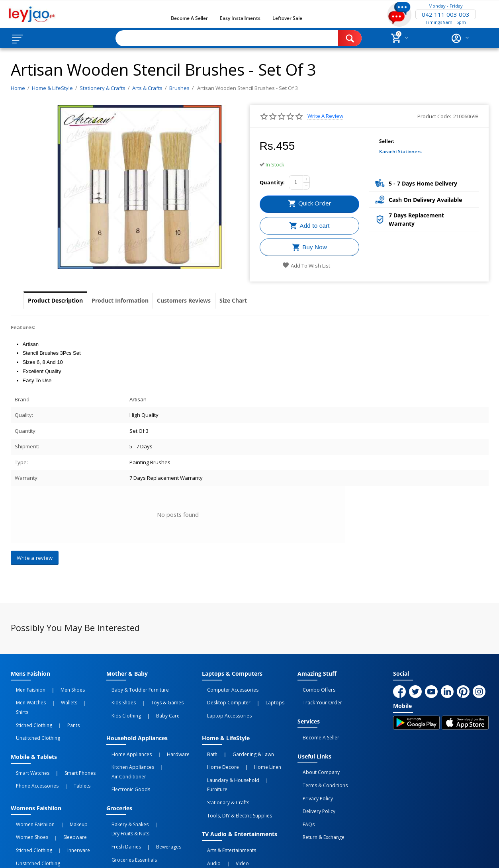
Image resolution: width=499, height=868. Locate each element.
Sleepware (59, 797)
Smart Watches (27, 745)
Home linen (251, 749)
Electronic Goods (126, 757)
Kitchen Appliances (128, 749)
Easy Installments (240, 18)
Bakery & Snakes (125, 788)
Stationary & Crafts (223, 766)
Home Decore (218, 749)
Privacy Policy (313, 776)
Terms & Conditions (320, 767)
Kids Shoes (118, 697)
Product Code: (434, 116)
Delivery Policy (314, 784)
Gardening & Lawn (237, 740)
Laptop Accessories (224, 706)
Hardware (162, 740)
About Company (316, 758)
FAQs (303, 793)
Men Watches (26, 697)
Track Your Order (317, 697)
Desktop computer (224, 697)
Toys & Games (151, 697)
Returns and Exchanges (219, 855)
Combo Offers (314, 688)
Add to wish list (306, 266)
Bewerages (152, 797)
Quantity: (272, 182)
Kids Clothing (121, 706)
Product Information (144, 301)
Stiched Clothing (29, 706)
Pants (57, 706)
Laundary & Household (228, 757)
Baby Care (152, 706)
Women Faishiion (30, 788)
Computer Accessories (228, 688)
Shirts (71, 697)
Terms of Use (163, 855)
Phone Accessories (32, 754)
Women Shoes (27, 797)
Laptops (259, 697)
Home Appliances (126, 740)
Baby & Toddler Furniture (135, 688)
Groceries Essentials (129, 805)
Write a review (325, 116)
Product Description (64, 301)
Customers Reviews (224, 301)
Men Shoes (56, 688)
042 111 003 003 (446, 14)
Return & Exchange (318, 802)
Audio (209, 814)
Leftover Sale (287, 18)
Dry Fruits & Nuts (166, 788)
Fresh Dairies (121, 797)
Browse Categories (55, 38)
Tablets (66, 754)
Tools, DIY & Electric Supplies (234, 775)
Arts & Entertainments (226, 805)
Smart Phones (64, 745)
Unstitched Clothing (33, 714)
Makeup (62, 788)
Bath (207, 740)
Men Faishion (25, 688)
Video (226, 814)
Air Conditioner (170, 749)
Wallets (53, 697)
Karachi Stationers (400, 152)
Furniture (268, 757)
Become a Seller (189, 18)
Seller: (386, 141)
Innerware (62, 805)
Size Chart (288, 301)
